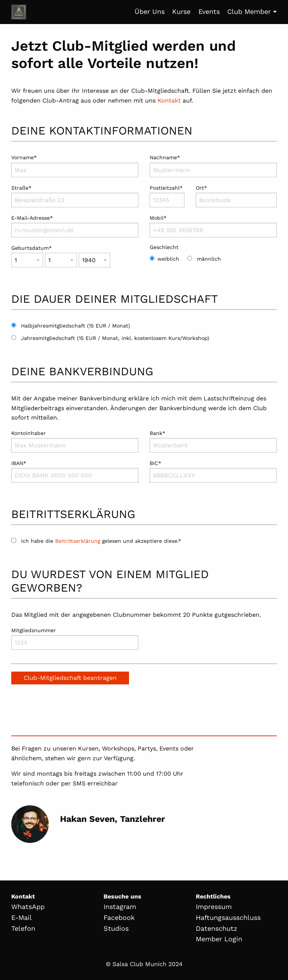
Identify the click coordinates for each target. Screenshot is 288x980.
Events (209, 11)
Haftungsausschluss (228, 917)
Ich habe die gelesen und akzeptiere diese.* (96, 541)
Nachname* (213, 166)
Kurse (181, 11)
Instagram (120, 907)
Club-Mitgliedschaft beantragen (70, 678)
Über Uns (150, 11)
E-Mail (22, 917)
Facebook (119, 917)
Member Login (219, 939)
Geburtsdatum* (75, 259)
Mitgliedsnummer (75, 639)
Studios (116, 928)
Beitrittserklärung (78, 541)
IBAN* (75, 471)
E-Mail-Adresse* (75, 226)
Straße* (75, 196)
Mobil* (213, 226)
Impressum (214, 907)
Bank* (213, 441)
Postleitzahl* (167, 196)
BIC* (213, 471)
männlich (209, 259)
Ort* (236, 196)
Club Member (249, 11)
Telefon (23, 928)
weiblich (168, 259)
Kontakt (169, 100)
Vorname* (75, 166)
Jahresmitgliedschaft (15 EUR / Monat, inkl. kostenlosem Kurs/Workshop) (115, 338)
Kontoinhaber (75, 441)
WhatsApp (28, 907)
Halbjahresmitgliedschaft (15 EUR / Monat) (76, 326)
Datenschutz (217, 928)
